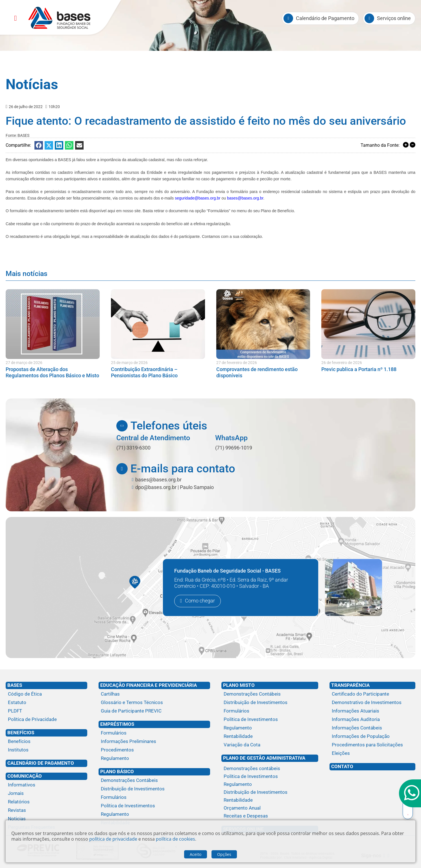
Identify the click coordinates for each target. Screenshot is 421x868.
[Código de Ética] (46, 694)
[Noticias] (46, 819)
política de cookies (175, 839)
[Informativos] (46, 785)
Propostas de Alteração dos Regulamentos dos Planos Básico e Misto (52, 372)
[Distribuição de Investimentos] (154, 789)
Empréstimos (117, 724)
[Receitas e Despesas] (270, 816)
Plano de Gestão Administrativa (264, 758)
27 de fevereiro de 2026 (237, 363)
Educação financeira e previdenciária (149, 685)
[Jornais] (46, 794)
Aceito (196, 854)
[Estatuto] (46, 703)
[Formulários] (154, 733)
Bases (15, 685)
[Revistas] (46, 810)
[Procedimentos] (154, 750)
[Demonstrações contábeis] (270, 769)
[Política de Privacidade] (46, 720)
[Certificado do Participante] (372, 694)
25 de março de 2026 (129, 363)
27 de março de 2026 (24, 363)
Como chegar (200, 601)
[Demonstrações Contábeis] (154, 781)
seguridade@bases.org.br (198, 198)
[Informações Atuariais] (372, 711)
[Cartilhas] (154, 694)
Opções (224, 854)
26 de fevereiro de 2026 (342, 363)
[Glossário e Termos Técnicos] (154, 703)
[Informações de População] (372, 737)
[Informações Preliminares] (154, 742)
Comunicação (25, 776)
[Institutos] (46, 750)
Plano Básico (117, 771)
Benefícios (21, 733)
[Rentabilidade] (270, 737)
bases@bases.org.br (245, 198)
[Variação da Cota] (270, 745)
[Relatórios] (46, 802)
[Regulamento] (154, 759)
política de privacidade (113, 839)
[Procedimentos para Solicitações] (372, 745)
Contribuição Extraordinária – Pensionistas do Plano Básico (144, 372)
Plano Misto (239, 685)
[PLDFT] (46, 711)
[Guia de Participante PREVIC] (154, 711)
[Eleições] (372, 753)
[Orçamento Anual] (270, 808)
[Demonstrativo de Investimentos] (372, 703)
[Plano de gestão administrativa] (270, 764)
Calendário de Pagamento (41, 763)
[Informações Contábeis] (372, 728)
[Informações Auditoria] (372, 720)
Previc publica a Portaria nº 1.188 (359, 369)
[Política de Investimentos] (154, 806)
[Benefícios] (46, 742)
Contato (342, 766)
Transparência (350, 685)
